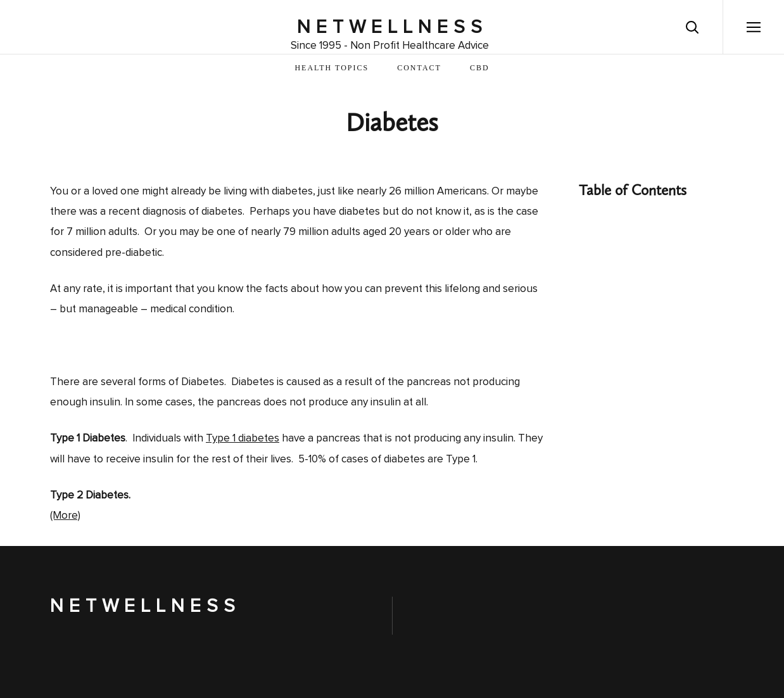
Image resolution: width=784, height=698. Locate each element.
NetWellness (392, 27)
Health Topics (332, 68)
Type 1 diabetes (243, 439)
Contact (419, 68)
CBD (480, 68)
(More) (65, 516)
